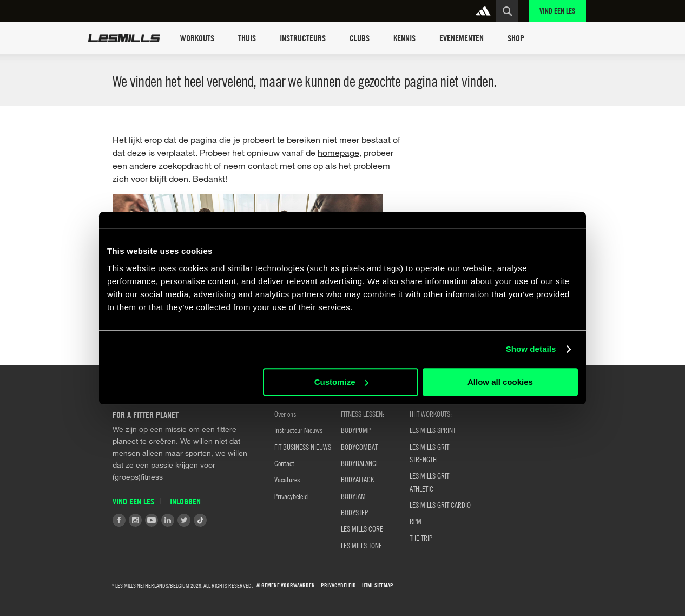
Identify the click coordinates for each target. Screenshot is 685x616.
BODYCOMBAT (359, 447)
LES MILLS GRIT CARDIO (440, 504)
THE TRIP (421, 538)
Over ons (285, 414)
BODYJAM (353, 496)
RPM (416, 521)
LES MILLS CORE (362, 528)
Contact (284, 463)
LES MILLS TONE (361, 545)
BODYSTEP (354, 512)
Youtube (152, 520)
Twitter (184, 520)
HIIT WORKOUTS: (431, 414)
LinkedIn (168, 520)
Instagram (135, 520)
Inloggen (185, 501)
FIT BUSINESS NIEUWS (303, 447)
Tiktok (200, 520)
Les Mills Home (124, 38)
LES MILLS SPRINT (433, 430)
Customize (341, 382)
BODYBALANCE (360, 463)
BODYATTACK (357, 479)
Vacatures (287, 479)
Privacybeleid (291, 496)
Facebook (119, 520)
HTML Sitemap (378, 585)
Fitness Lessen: (363, 414)
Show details (531, 349)
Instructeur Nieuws (298, 430)
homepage (338, 152)
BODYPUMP (356, 430)
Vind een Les (557, 11)
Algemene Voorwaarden (286, 585)
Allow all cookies (500, 382)
